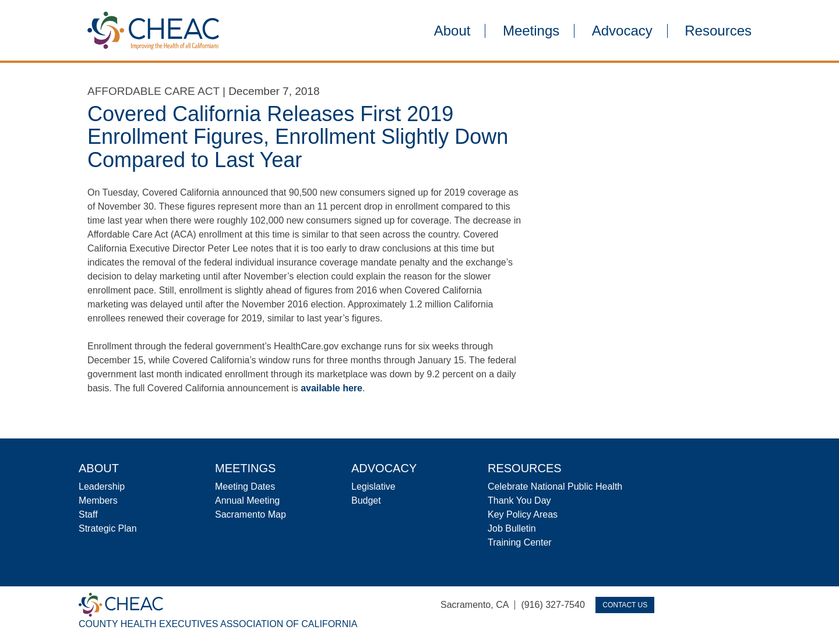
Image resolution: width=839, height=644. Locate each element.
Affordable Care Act (154, 91)
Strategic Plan (108, 528)
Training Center (520, 542)
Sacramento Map (251, 514)
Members (98, 500)
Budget (366, 500)
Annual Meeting (247, 500)
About (452, 31)
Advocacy (622, 31)
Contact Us (625, 605)
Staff (88, 514)
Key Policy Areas (523, 514)
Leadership (102, 486)
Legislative (373, 486)
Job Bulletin (512, 528)
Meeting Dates (245, 486)
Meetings (531, 31)
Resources (718, 31)
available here (332, 388)
